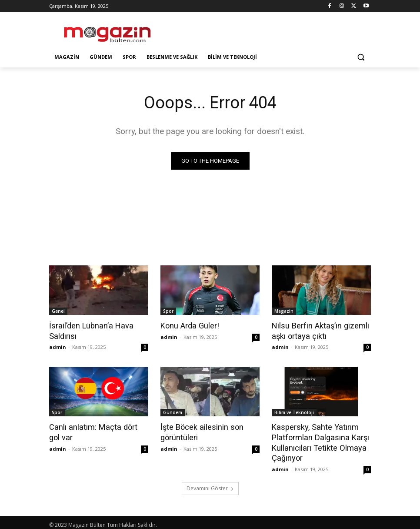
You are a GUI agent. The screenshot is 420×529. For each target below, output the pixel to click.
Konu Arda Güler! (188, 325)
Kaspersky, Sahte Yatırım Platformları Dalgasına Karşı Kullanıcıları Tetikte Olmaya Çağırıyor (317, 440)
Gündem (173, 411)
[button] (361, 57)
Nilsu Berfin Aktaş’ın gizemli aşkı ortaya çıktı (317, 330)
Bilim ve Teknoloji (294, 411)
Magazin (284, 311)
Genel (58, 311)
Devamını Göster (210, 484)
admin (58, 346)
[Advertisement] (269, 30)
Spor (168, 311)
